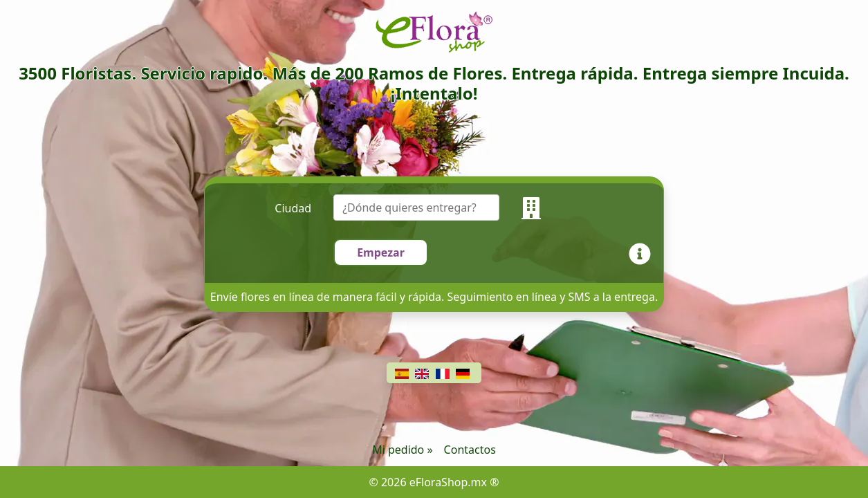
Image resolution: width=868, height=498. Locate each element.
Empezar (381, 252)
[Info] (643, 252)
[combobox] (427, 208)
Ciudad (293, 208)
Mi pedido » (402, 450)
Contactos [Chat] (470, 450)
